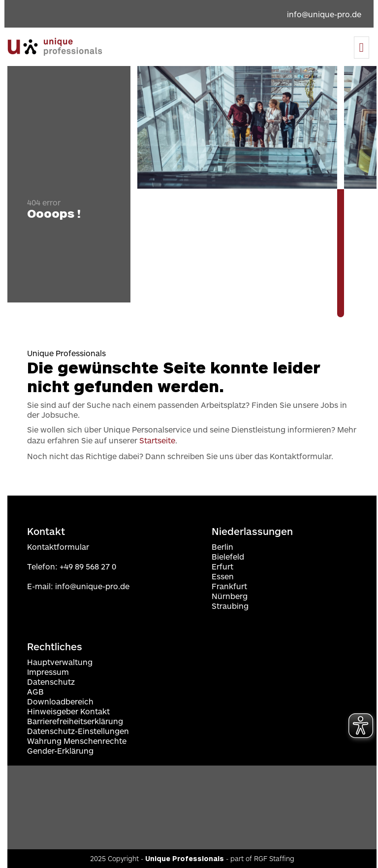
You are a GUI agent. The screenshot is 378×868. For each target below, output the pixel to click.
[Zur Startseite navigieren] (55, 47)
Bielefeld (228, 556)
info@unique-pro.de (92, 586)
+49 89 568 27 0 (88, 566)
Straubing (230, 606)
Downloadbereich (60, 701)
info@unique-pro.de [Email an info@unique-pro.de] (324, 14)
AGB (35, 691)
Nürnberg (230, 596)
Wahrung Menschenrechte (77, 741)
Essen (223, 576)
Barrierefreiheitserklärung (75, 721)
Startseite (157, 440)
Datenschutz (51, 682)
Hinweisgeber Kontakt (68, 711)
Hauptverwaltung (60, 662)
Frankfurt (229, 586)
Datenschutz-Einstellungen (78, 731)
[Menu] (362, 48)
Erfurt (222, 566)
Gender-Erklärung (60, 751)
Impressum (48, 672)
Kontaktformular (58, 547)
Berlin (222, 547)
